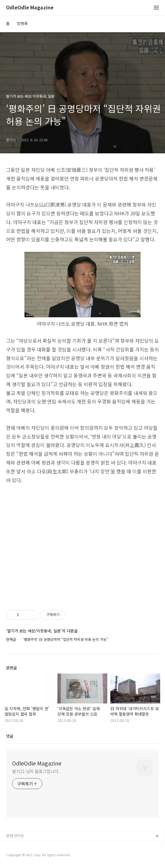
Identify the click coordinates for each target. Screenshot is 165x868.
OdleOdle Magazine (30, 8)
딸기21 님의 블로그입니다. (36, 771)
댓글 (10, 736)
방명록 (22, 23)
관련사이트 (15, 835)
